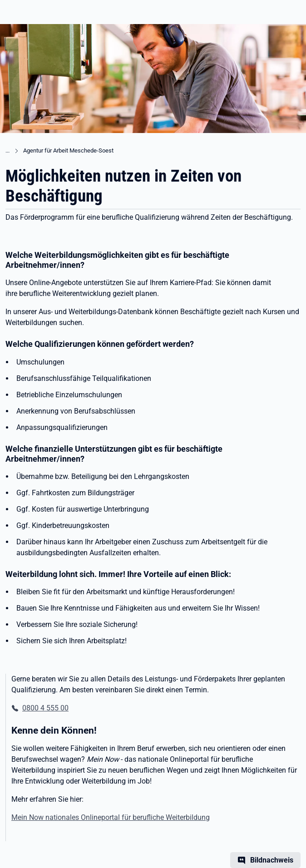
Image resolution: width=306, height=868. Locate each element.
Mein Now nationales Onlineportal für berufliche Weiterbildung (111, 817)
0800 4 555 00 (45, 708)
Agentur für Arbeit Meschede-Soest (68, 150)
